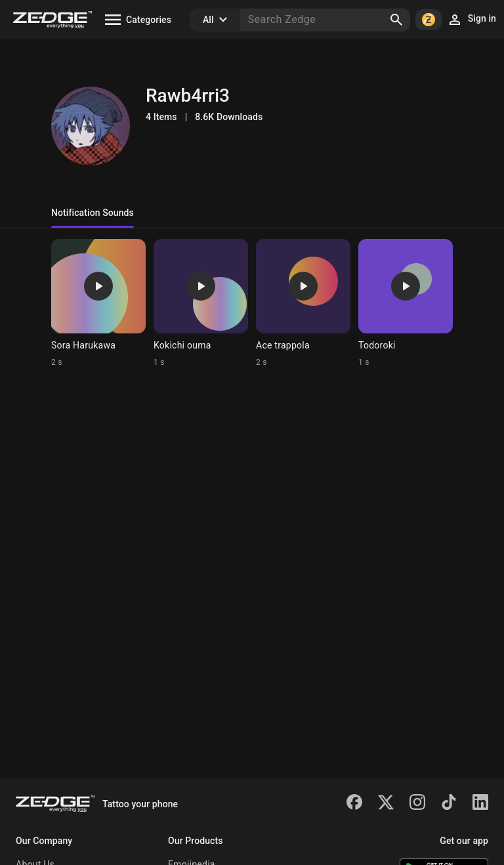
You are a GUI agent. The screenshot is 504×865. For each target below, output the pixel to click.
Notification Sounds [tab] (93, 213)
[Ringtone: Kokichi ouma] (201, 303)
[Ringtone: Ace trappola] (303, 303)
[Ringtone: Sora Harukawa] (98, 303)
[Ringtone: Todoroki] (406, 303)
